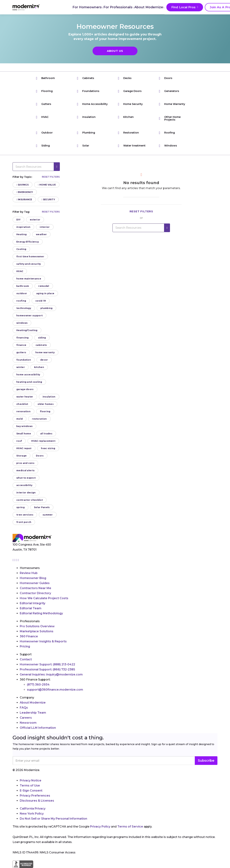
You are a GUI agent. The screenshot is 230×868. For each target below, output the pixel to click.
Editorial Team (31, 608)
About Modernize (128, 7)
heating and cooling (29, 382)
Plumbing (86, 133)
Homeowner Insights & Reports (43, 641)
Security (48, 199)
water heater (25, 397)
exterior (35, 220)
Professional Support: (47, 669)
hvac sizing (48, 448)
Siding (43, 146)
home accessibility (28, 375)
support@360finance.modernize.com (55, 690)
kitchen (39, 367)
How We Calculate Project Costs (44, 598)
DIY (18, 220)
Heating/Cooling (27, 330)
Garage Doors (130, 91)
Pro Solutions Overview (37, 626)
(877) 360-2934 (38, 685)
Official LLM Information (38, 728)
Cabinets (86, 78)
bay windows (24, 426)
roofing (21, 301)
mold (19, 419)
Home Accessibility (92, 104)
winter (21, 367)
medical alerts (25, 470)
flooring (45, 411)
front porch (24, 522)
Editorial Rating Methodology (41, 613)
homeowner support (29, 316)
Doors (166, 78)
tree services (25, 515)
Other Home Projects (170, 118)
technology (24, 308)
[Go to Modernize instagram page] (13, 560)
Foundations (88, 91)
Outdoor (44, 133)
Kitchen (126, 117)
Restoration (128, 133)
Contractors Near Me (35, 588)
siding (42, 338)
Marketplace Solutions (37, 631)
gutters (21, 352)
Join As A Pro (196, 7)
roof (19, 441)
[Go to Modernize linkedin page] (17, 560)
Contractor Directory (35, 593)
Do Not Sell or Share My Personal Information (53, 819)
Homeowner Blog (33, 578)
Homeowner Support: (47, 664)
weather (41, 234)
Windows (168, 146)
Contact (26, 659)
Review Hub (29, 573)
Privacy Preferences (35, 796)
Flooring (44, 91)
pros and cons (25, 463)
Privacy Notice (31, 780)
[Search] (217, 7)
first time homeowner (30, 256)
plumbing (46, 308)
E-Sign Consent (31, 791)
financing (23, 338)
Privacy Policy (100, 827)
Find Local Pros (162, 7)
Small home (24, 434)
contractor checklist (30, 500)
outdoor (22, 293)
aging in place (45, 293)
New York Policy (32, 814)
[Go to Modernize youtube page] (19, 560)
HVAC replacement (43, 441)
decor (44, 360)
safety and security (29, 264)
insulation (49, 397)
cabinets (41, 345)
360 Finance (29, 636)
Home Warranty (172, 104)
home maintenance (29, 279)
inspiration (23, 227)
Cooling (21, 249)
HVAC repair (24, 448)
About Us (115, 51)
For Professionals (97, 7)
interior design (26, 493)
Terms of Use (30, 786)
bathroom (23, 286)
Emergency (25, 192)
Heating (21, 234)
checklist (22, 404)
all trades (46, 434)
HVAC (42, 117)
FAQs (24, 708)
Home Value (47, 185)
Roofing (167, 133)
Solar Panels (42, 507)
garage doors (25, 389)
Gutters (44, 104)
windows (22, 323)
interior (45, 227)
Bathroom (45, 78)
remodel (44, 286)
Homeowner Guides (35, 583)
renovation (23, 411)
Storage (21, 456)
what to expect (26, 478)
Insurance (24, 199)
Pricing (25, 646)
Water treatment (132, 146)
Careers (26, 718)
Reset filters (51, 177)
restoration (39, 419)
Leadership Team (33, 713)
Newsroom (28, 723)
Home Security (130, 104)
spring (20, 507)
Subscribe (206, 761)
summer (48, 515)
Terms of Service (130, 827)
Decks (125, 78)
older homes (46, 404)
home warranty (45, 352)
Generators (169, 91)
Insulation (86, 117)
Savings (22, 185)
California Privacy (33, 809)
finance (21, 345)
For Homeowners (66, 7)
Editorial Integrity (33, 603)
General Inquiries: (51, 674)
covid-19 (41, 301)
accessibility (24, 485)
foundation (24, 360)
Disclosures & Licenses (37, 801)
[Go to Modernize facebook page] (15, 560)
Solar (83, 146)
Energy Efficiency (28, 242)
